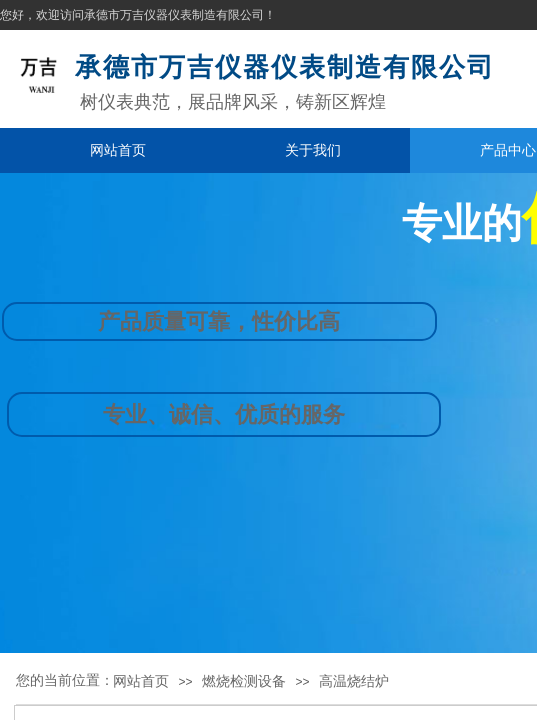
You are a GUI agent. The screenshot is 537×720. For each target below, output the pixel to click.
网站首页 (118, 150)
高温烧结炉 (354, 681)
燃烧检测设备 (244, 681)
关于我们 (313, 150)
